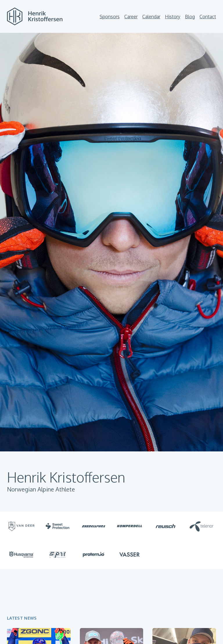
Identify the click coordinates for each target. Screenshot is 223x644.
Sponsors (110, 17)
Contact (208, 17)
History (173, 17)
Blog (190, 17)
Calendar (151, 17)
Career (131, 17)
